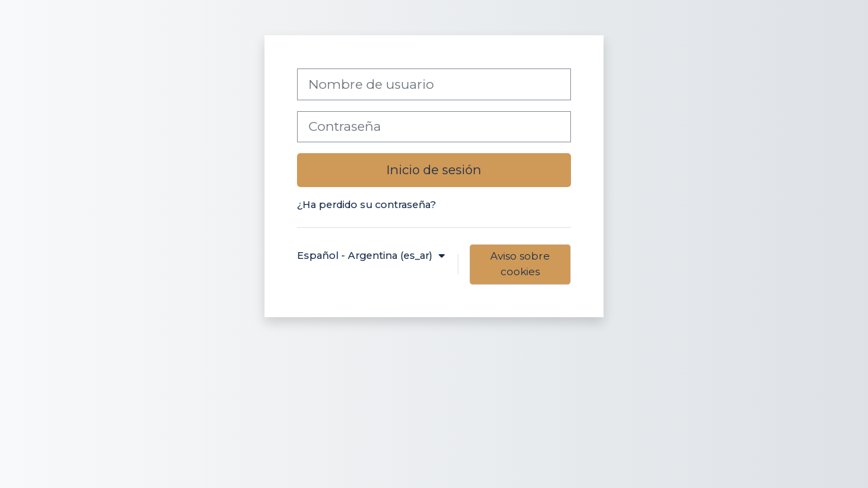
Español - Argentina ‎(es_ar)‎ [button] (366, 256)
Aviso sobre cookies (520, 264)
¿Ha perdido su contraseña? (367, 205)
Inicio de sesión (434, 170)
